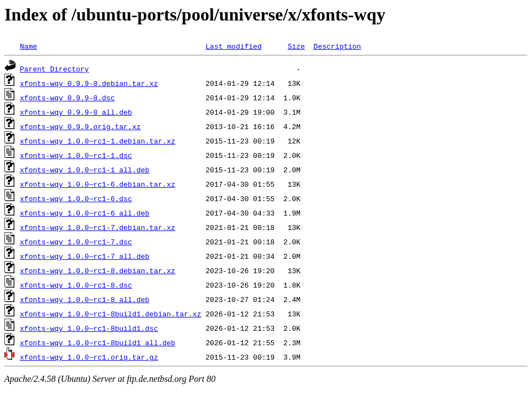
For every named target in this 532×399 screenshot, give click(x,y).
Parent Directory (55, 69)
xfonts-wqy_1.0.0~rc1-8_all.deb (85, 299)
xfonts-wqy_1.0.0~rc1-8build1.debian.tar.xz (111, 314)
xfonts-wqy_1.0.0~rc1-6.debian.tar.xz (98, 184)
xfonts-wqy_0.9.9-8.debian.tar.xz (89, 83)
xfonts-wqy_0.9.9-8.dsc (68, 98)
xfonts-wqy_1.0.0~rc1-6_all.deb (85, 213)
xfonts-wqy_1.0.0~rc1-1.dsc (76, 155)
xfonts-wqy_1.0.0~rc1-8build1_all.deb (98, 342)
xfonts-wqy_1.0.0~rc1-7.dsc (76, 242)
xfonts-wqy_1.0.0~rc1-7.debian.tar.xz (98, 227)
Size (296, 46)
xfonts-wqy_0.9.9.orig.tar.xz (80, 126)
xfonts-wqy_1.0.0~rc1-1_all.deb (85, 170)
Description (337, 46)
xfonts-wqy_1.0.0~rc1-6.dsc (76, 198)
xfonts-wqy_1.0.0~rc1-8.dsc (76, 285)
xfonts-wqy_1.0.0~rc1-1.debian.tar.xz (98, 141)
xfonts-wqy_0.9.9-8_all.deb (76, 112)
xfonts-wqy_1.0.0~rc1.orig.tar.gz (89, 357)
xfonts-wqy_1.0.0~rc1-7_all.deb (85, 256)
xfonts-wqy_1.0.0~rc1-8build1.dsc (89, 328)
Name (29, 46)
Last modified (233, 46)
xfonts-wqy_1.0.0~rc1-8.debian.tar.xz (98, 270)
